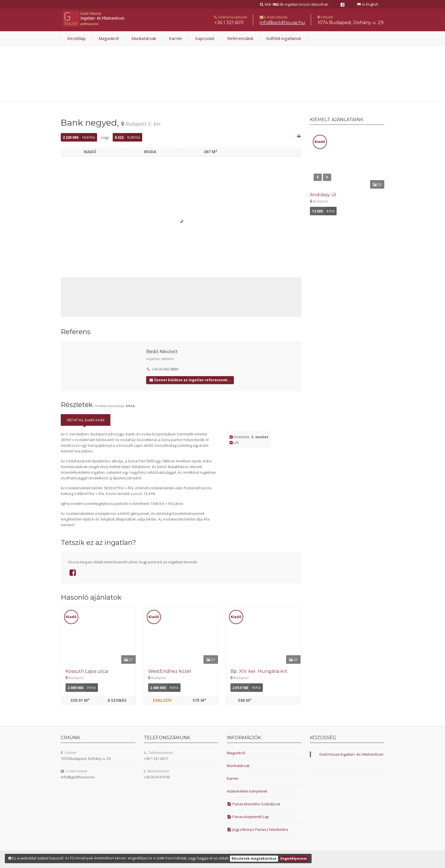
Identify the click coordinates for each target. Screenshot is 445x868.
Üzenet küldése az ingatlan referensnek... (190, 380)
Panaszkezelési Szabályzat (253, 804)
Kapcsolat (205, 38)
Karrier (176, 38)
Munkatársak (144, 38)
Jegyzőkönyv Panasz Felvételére (258, 829)
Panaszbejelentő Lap (248, 817)
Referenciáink (240, 38)
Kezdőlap (76, 38)
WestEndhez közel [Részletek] (170, 671)
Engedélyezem (294, 858)
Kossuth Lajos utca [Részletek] (87, 671)
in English (367, 4)
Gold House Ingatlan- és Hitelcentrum (351, 754)
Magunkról (109, 38)
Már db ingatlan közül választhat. (294, 4)
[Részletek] (98, 635)
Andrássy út (323, 195)
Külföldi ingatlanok (284, 38)
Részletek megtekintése (254, 858)
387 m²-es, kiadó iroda (86, 420)
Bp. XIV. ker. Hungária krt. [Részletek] (259, 671)
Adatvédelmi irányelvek (247, 791)
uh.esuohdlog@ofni (282, 23)
